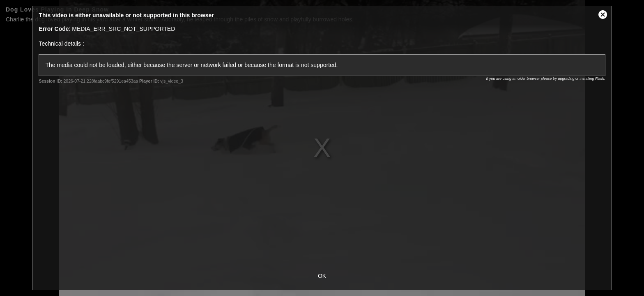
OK (322, 276)
